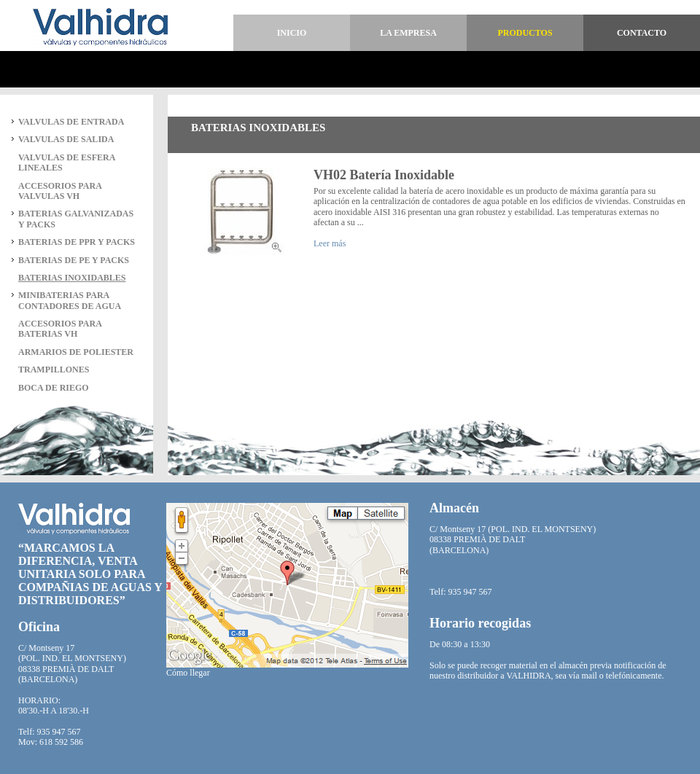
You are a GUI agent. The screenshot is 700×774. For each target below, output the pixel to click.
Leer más (330, 243)
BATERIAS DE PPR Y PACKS (77, 242)
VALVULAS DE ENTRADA (71, 122)
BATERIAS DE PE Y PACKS (74, 260)
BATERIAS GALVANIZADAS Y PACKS (76, 219)
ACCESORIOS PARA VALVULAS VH (60, 191)
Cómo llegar (188, 673)
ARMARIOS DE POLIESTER (76, 352)
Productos (525, 33)
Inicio (292, 33)
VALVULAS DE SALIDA (66, 139)
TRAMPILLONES (54, 370)
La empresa (408, 33)
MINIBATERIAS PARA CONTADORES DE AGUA (70, 300)
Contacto (642, 33)
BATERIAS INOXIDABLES (72, 278)
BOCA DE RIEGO (54, 388)
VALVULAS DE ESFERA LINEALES (67, 163)
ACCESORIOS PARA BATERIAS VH (60, 329)
